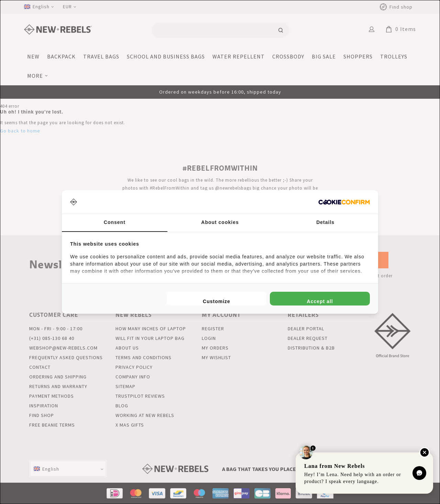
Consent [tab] (115, 222)
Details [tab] (325, 222)
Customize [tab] (217, 301)
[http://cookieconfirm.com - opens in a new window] (344, 202)
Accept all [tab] (320, 301)
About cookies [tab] (220, 222)
